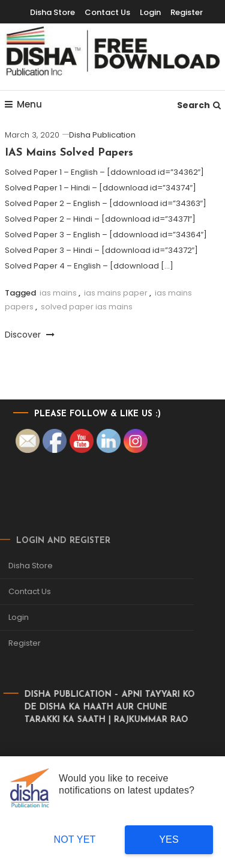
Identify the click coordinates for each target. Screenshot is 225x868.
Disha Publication (102, 135)
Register (187, 12)
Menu (23, 104)
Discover (30, 335)
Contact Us (107, 12)
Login (150, 12)
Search (199, 105)
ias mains (58, 293)
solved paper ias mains (87, 307)
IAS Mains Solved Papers (69, 153)
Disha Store (52, 12)
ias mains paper (116, 293)
